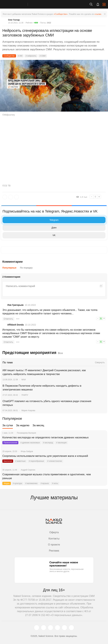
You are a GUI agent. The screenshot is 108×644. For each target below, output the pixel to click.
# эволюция (61, 443)
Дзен (30, 228)
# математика (31, 483)
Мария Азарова (28, 410)
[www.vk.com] (44, 628)
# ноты (55, 483)
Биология (8, 461)
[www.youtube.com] (51, 628)
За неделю (23, 425)
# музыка (45, 483)
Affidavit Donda (15, 325)
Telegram (31, 220)
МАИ (24, 380)
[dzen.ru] (57, 628)
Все (60, 353)
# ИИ (20, 56)
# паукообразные (36, 461)
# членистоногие (55, 461)
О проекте (54, 545)
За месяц (38, 425)
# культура (17, 483)
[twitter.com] (37, 628)
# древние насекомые (30, 443)
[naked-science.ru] (71, 628)
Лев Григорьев (15, 305)
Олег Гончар (14, 20)
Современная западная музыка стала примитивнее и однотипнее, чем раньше (47, 476)
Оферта (54, 532)
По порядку (26, 268)
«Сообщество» (61, 14)
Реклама (54, 551)
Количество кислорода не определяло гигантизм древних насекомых (46, 437)
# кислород (48, 443)
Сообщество (9, 56)
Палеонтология (10, 443)
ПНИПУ (25, 395)
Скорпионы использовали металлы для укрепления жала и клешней (46, 456)
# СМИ (43, 56)
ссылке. (98, 14)
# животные (20, 461)
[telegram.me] (64, 628)
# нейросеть (31, 56)
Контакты (54, 539)
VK (30, 235)
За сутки (8, 425)
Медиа (7, 483)
